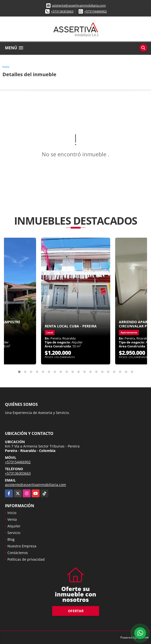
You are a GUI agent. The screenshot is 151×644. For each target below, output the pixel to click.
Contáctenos (18, 553)
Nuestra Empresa (22, 546)
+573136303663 (62, 11)
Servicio (14, 533)
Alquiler (14, 526)
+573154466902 (96, 11)
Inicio (6, 67)
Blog (11, 539)
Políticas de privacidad (26, 559)
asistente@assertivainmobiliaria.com (79, 5)
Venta (12, 519)
